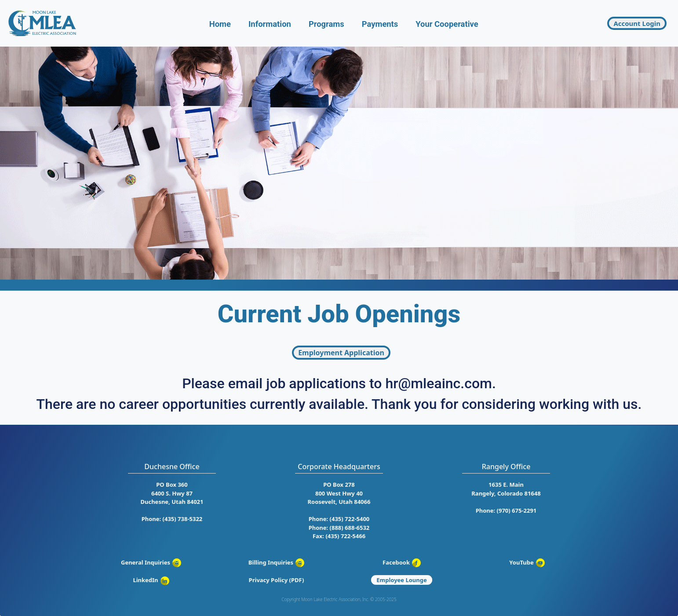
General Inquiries (151, 562)
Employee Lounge (402, 580)
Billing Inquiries (276, 562)
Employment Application (341, 353)
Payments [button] (380, 24)
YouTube (527, 562)
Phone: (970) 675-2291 (506, 510)
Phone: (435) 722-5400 (339, 519)
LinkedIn (151, 580)
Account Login (637, 23)
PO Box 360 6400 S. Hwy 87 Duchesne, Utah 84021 (172, 493)
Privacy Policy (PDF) (277, 580)
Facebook (402, 562)
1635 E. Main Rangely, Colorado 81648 (506, 489)
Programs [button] (326, 24)
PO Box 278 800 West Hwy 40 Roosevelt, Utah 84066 (339, 493)
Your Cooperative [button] (447, 24)
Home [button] (220, 24)
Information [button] (270, 24)
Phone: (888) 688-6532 (339, 528)
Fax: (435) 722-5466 (339, 536)
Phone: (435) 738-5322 (172, 519)
